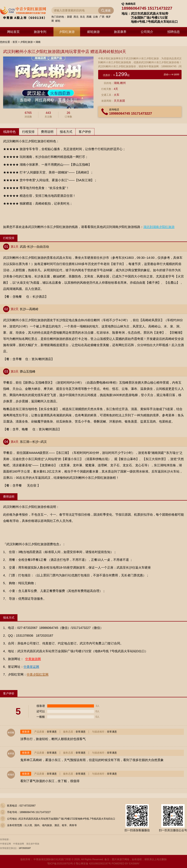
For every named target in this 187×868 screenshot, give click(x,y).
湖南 (38, 42)
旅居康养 (120, 32)
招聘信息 (174, 32)
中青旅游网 (19, 844)
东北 (82, 17)
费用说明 (47, 132)
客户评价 (85, 132)
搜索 (108, 11)
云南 (95, 17)
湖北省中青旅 (33, 844)
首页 (15, 42)
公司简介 (147, 32)
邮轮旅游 (93, 32)
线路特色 (10, 132)
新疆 (70, 17)
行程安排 (28, 132)
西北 (76, 17)
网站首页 (13, 32)
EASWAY (134, 864)
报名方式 (66, 132)
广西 (102, 17)
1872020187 (25, 848)
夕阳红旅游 (67, 32)
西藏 (89, 17)
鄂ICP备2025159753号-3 (61, 864)
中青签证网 (5, 844)
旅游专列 (40, 32)
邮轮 (58, 21)
